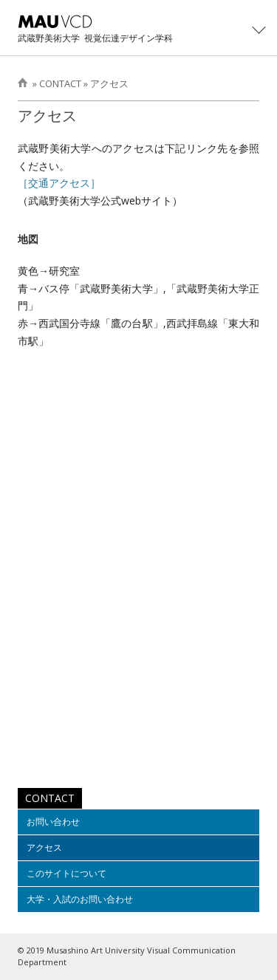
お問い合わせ (53, 822)
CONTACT (60, 83)
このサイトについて (66, 873)
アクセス (109, 83)
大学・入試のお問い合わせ (80, 899)
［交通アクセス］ (59, 183)
